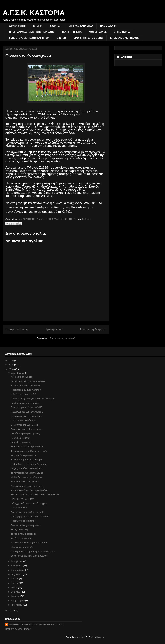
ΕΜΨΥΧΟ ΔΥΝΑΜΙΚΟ (81, 26)
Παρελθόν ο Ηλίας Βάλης (23, 521)
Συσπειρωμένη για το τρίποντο (26, 525)
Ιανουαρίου (17, 605)
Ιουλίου (15, 579)
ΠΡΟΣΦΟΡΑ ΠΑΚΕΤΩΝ (23, 499)
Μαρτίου (16, 596)
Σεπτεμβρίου (18, 570)
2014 (11, 369)
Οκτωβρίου (17, 566)
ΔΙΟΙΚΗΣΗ (56, 26)
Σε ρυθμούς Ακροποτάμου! (24, 455)
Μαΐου (15, 587)
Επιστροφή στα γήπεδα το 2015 (26, 407)
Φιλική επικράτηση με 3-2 (23, 394)
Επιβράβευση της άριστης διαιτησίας (29, 464)
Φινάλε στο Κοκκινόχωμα (23, 420)
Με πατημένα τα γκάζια (22, 547)
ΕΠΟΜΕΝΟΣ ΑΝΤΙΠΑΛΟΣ (124, 38)
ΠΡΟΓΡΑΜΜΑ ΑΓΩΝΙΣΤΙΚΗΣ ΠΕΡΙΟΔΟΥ (32, 32)
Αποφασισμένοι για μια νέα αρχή (27, 486)
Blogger (100, 637)
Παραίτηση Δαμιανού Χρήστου (26, 390)
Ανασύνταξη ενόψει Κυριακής (25, 433)
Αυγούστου (17, 574)
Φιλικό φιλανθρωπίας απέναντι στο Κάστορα (33, 399)
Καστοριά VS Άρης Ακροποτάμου (27, 447)
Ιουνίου (15, 583)
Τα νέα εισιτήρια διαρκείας (23, 534)
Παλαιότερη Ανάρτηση (93, 329)
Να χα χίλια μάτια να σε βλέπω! (26, 468)
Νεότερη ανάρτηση (17, 329)
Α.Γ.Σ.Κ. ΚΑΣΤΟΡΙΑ (34, 13)
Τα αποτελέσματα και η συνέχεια (27, 460)
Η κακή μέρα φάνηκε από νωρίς (26, 416)
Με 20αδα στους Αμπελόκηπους (27, 477)
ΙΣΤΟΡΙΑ (38, 26)
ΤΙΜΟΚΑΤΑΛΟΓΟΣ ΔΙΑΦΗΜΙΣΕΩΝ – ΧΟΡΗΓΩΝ (35, 495)
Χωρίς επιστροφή (19, 530)
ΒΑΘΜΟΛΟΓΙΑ (108, 26)
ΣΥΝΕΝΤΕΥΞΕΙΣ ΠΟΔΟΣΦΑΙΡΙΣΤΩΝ (29, 38)
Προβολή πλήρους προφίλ (18, 629)
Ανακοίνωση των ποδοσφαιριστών (28, 512)
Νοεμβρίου (17, 561)
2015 (11, 365)
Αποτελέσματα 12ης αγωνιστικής (27, 412)
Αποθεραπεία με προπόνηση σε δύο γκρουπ (33, 551)
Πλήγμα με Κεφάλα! (20, 438)
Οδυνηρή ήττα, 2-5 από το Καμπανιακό (30, 516)
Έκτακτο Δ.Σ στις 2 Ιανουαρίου (26, 386)
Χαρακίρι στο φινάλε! (21, 442)
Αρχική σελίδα (17, 26)
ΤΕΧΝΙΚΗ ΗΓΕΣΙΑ (72, 32)
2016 (11, 360)
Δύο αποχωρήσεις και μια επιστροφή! (29, 556)
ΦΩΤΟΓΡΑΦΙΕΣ (98, 32)
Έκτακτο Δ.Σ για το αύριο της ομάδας (29, 543)
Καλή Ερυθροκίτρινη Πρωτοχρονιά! (28, 381)
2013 (11, 610)
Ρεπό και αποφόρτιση (21, 538)
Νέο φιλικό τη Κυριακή (22, 377)
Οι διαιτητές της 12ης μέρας (24, 425)
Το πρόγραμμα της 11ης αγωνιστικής (29, 451)
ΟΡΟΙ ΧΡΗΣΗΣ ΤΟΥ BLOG (88, 38)
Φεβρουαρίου (18, 601)
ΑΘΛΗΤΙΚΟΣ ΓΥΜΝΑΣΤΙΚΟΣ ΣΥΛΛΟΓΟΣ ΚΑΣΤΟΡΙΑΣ (36, 624)
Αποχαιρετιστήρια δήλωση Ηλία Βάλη (29, 490)
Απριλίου (16, 592)
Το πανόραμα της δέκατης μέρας (27, 473)
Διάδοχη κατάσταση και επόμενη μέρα (29, 503)
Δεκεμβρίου (17, 373)
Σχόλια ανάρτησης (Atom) (62, 338)
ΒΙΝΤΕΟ (61, 38)
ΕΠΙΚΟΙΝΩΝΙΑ (122, 32)
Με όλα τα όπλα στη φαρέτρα (25, 481)
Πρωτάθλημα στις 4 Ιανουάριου (26, 429)
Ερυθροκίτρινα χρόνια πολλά (25, 403)
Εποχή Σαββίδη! (19, 508)
